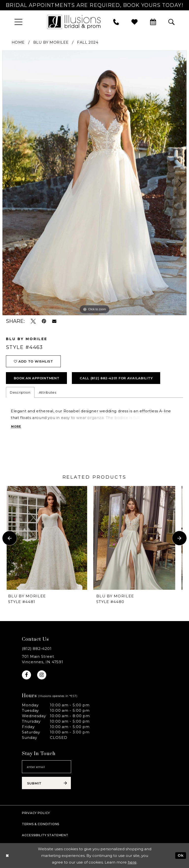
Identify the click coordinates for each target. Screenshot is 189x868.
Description (20, 392)
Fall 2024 (88, 42)
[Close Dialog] (7, 856)
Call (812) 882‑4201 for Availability (116, 378)
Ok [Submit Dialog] (181, 855)
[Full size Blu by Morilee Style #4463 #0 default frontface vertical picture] (94, 183)
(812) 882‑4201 (37, 649)
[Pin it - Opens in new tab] (44, 321)
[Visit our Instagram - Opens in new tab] (42, 675)
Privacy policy (36, 813)
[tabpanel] (94, 183)
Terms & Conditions (41, 824)
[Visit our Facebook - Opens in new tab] (26, 675)
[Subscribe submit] (47, 783)
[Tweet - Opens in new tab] (33, 321)
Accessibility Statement (45, 835)
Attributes (48, 392)
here (132, 862)
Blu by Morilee (51, 42)
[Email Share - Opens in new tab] (54, 321)
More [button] (16, 426)
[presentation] (51, 538)
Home (18, 42)
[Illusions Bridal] (74, 22)
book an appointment (37, 378)
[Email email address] (47, 767)
